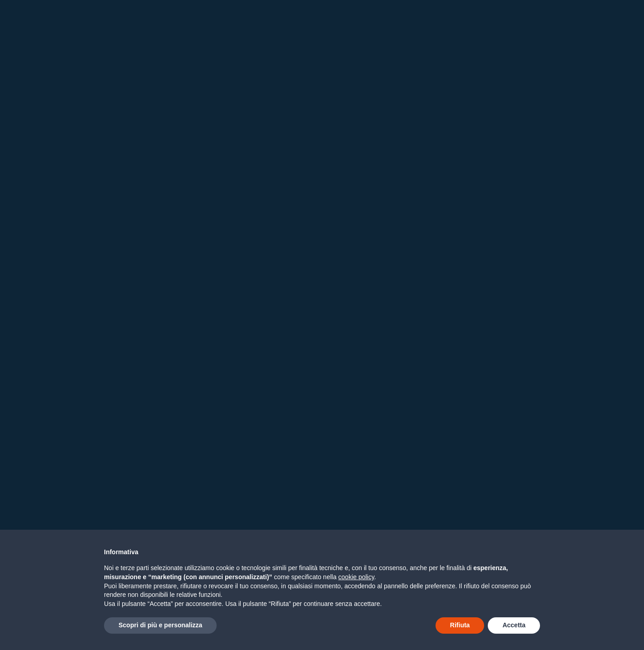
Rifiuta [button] (460, 625)
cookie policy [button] (356, 577)
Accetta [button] (514, 625)
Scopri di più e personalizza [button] (160, 625)
